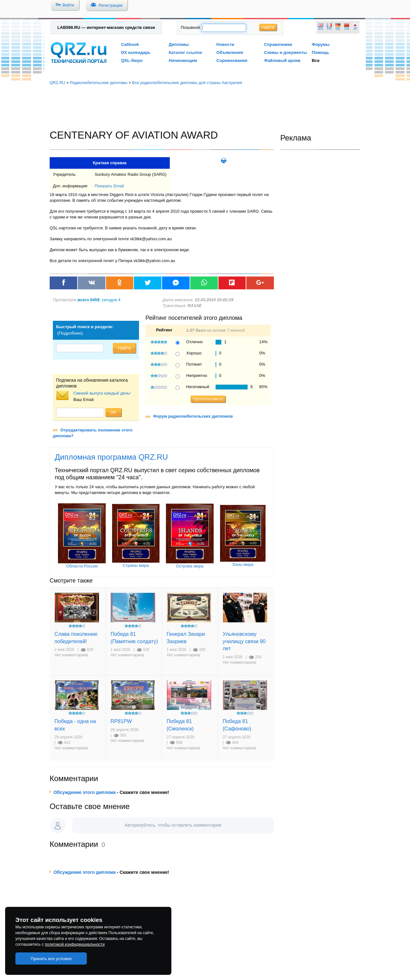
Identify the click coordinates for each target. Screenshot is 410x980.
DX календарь (136, 52)
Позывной (190, 27)
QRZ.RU (57, 83)
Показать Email (109, 186)
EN (321, 29)
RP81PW (121, 721)
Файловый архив (282, 60)
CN (347, 29)
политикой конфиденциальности (75, 944)
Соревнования (232, 60)
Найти (268, 27)
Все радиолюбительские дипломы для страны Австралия (187, 83)
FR (329, 29)
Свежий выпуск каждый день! (102, 393)
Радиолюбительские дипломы (99, 83)
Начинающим (183, 60)
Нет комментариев (71, 655)
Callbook (130, 44)
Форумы (321, 44)
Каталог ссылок (185, 52)
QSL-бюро (132, 60)
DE (338, 29)
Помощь (320, 52)
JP (355, 29)
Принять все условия (51, 959)
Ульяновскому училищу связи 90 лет (244, 641)
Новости (225, 44)
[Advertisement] (205, 107)
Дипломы (179, 44)
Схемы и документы (285, 52)
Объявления (230, 52)
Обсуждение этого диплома (85, 792)
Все (316, 60)
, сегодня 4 (99, 300)
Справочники (278, 44)
